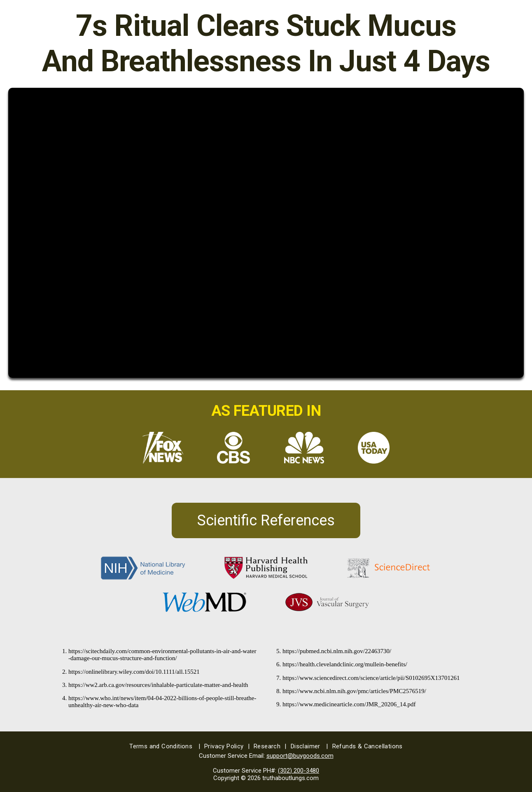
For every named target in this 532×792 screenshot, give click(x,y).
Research (270, 746)
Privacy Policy (227, 746)
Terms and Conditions (165, 746)
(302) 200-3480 (299, 771)
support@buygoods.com (300, 756)
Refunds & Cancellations (367, 746)
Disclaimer (309, 746)
